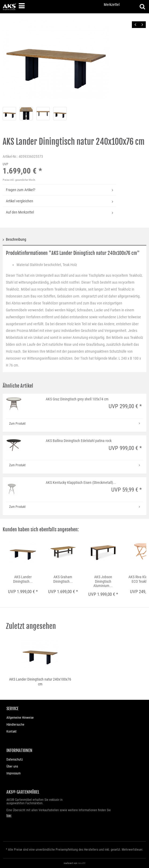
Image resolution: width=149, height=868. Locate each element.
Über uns (12, 766)
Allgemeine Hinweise (20, 718)
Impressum (14, 773)
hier (9, 815)
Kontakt (12, 732)
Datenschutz (15, 759)
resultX (82, 863)
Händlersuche (15, 725)
